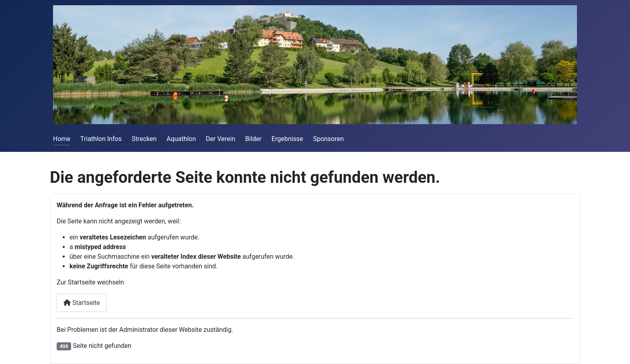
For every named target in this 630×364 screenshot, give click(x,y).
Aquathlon (181, 139)
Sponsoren (328, 139)
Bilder (253, 139)
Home (62, 139)
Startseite (82, 303)
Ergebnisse (287, 139)
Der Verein (220, 139)
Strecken (144, 139)
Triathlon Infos (101, 139)
